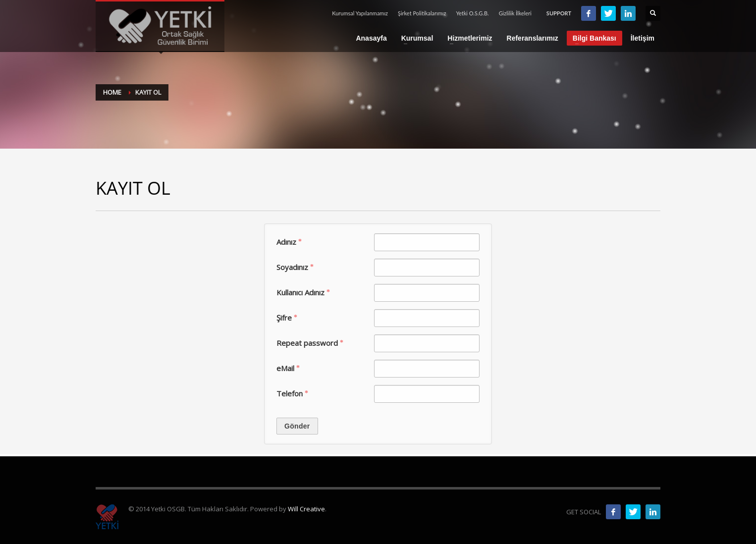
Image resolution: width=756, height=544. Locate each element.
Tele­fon (292, 393)
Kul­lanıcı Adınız (303, 292)
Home (112, 92)
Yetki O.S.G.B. (472, 13)
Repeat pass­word (310, 343)
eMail (288, 368)
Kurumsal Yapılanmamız (360, 13)
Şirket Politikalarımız (422, 13)
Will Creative (306, 509)
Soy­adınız (295, 267)
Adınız (289, 242)
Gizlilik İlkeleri (515, 13)
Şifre (287, 318)
